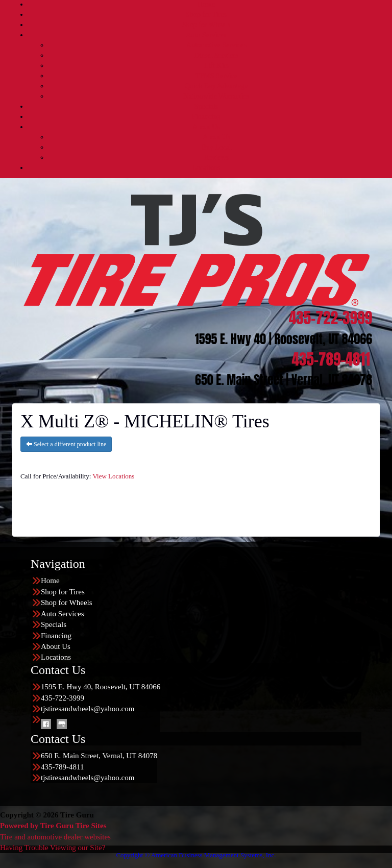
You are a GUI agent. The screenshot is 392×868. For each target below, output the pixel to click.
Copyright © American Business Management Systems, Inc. (196, 855)
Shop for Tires (206, 15)
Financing (206, 117)
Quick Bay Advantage (216, 86)
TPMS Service (216, 76)
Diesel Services (217, 55)
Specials (206, 106)
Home (206, 4)
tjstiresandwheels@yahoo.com (88, 709)
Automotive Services (216, 45)
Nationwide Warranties (217, 96)
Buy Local (217, 147)
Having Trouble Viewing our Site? (53, 848)
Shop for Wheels (206, 25)
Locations (206, 168)
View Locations (113, 476)
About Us (206, 127)
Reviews (216, 158)
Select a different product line (66, 444)
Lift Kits (216, 66)
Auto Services (206, 35)
